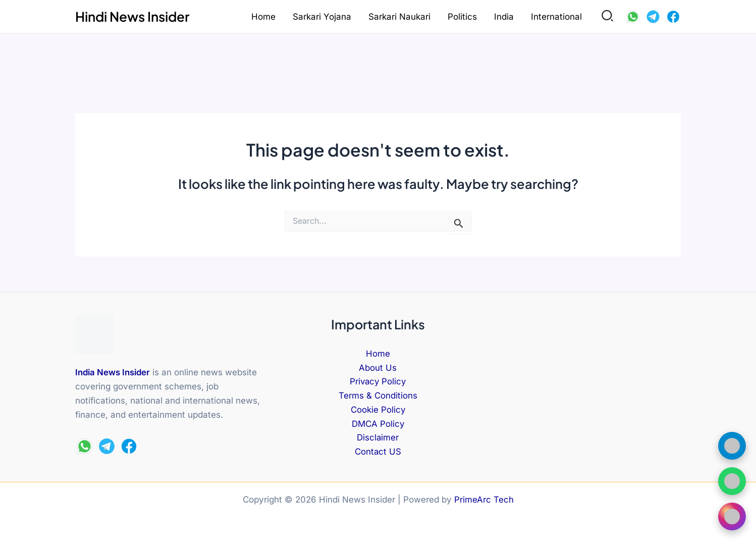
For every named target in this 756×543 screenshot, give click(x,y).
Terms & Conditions (378, 396)
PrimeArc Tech (484, 500)
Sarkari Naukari (399, 17)
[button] (608, 17)
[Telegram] (653, 17)
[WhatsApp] (633, 17)
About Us (378, 367)
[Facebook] (673, 17)
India (504, 17)
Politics (462, 17)
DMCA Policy (378, 424)
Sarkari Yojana (322, 17)
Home (263, 17)
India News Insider (113, 371)
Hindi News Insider (132, 16)
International (556, 17)
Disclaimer (378, 438)
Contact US (378, 452)
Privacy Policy (378, 381)
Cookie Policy (378, 410)
